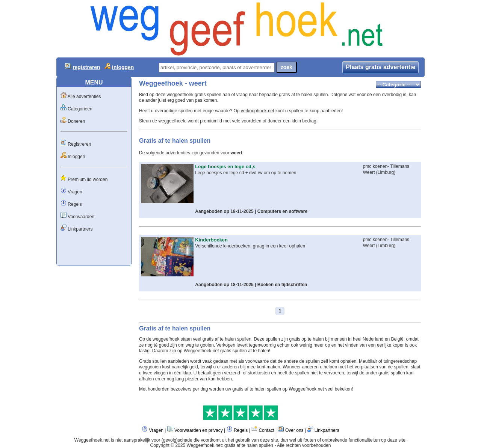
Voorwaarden (81, 217)
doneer (275, 121)
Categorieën (80, 109)
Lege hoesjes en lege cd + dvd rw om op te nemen (246, 173)
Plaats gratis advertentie (380, 67)
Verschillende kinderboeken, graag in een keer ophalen (250, 246)
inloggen (123, 67)
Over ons (294, 430)
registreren (86, 67)
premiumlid (211, 121)
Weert (369, 172)
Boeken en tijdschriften (282, 285)
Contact (266, 430)
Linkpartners (80, 229)
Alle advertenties (84, 97)
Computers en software (282, 211)
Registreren (79, 144)
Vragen (75, 192)
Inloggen (76, 157)
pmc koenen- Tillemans (386, 166)
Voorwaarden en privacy (199, 430)
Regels (75, 204)
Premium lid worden (88, 180)
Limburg (386, 172)
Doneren (76, 121)
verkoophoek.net (258, 111)
